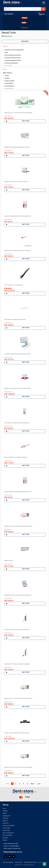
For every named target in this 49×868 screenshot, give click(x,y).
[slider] (8, 116)
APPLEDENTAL (9, 83)
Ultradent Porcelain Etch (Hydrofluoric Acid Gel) (17, 147)
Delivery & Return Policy (30, 862)
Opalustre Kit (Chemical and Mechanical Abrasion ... (18, 595)
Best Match (25, 41)
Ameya (7, 75)
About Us (5, 821)
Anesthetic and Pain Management (14, 50)
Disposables (9, 66)
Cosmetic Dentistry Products (13, 58)
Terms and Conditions (9, 825)
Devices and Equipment (12, 63)
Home (4, 808)
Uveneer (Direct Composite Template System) (17, 733)
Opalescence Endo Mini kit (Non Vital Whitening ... (18, 251)
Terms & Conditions (8, 862)
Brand (4, 69)
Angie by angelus (10, 81)
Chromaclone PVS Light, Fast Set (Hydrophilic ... (17, 630)
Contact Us (6, 823)
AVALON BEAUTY (10, 86)
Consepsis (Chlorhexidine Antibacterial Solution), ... (18, 354)
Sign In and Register (8, 833)
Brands (5, 813)
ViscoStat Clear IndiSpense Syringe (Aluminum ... (17, 423)
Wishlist (5, 840)
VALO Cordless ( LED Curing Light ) (14, 285)
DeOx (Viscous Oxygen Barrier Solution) (15, 319)
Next (33, 784)
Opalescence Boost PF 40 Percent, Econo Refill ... (18, 388)
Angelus (7, 78)
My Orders (5, 838)
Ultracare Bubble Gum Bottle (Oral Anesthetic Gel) (18, 492)
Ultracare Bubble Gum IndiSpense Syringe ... (16, 457)
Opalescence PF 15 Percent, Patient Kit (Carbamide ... (19, 113)
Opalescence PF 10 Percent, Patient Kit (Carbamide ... (19, 698)
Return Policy (6, 830)
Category (5, 46)
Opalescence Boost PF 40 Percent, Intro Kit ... (17, 182)
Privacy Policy (6, 828)
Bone (6, 52)
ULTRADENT (8, 73)
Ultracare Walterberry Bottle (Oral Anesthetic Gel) (18, 216)
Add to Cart (18, 121)
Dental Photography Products (13, 60)
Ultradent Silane (8, 561)
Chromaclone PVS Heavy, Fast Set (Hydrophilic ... (17, 664)
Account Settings (7, 835)
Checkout (5, 818)
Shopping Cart (6, 816)
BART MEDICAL (9, 89)
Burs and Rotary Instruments (13, 55)
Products (5, 811)
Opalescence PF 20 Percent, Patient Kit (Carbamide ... (19, 526)
